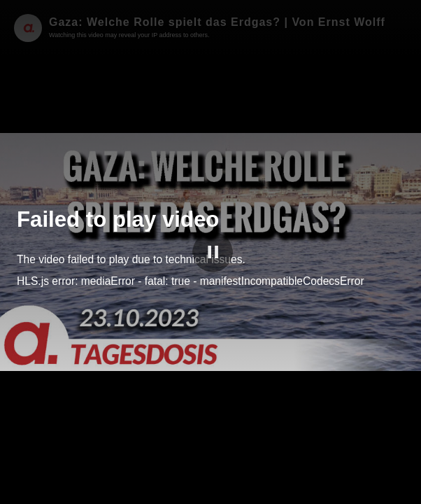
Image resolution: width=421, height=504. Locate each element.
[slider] (210, 476)
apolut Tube (358, 491)
